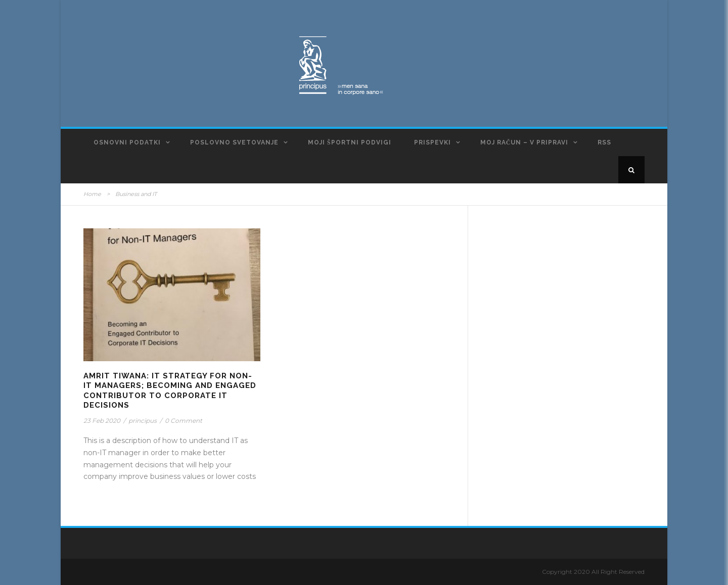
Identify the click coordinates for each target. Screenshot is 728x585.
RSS (604, 142)
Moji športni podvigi (350, 142)
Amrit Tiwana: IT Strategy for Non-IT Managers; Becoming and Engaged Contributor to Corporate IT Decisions (170, 391)
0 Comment (184, 421)
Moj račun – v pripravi (525, 142)
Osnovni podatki (127, 142)
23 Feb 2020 (102, 421)
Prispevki (433, 142)
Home (92, 194)
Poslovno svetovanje (234, 142)
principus (143, 421)
